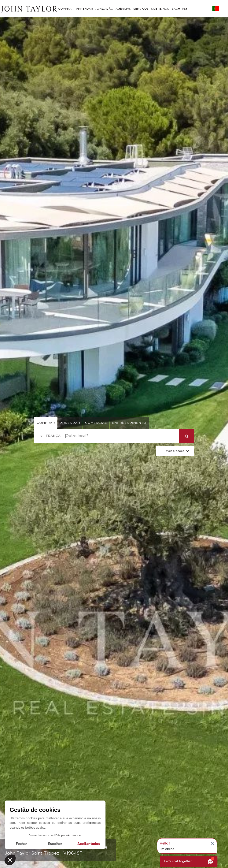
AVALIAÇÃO (104, 9)
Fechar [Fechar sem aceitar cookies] (21, 844)
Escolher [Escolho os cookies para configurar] (55, 844)
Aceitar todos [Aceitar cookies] (89, 844)
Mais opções (175, 451)
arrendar (70, 423)
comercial (96, 423)
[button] (10, 860)
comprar (46, 423)
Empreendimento (129, 423)
